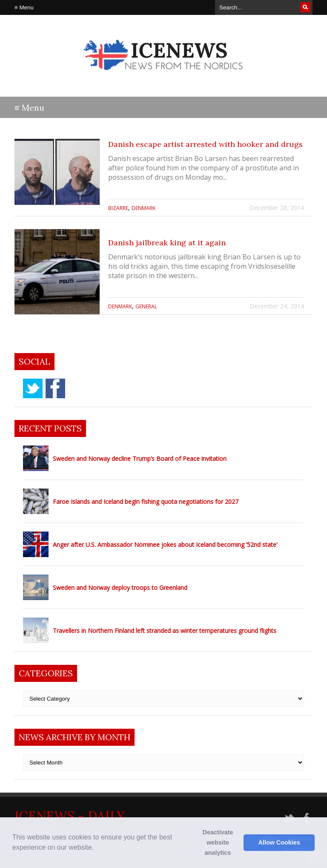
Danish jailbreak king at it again (167, 243)
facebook (55, 388)
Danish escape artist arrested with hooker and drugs (205, 144)
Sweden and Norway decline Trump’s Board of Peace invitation (140, 458)
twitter (33, 388)
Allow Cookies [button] (279, 842)
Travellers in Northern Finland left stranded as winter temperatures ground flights (165, 631)
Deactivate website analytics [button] (218, 842)
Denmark (143, 208)
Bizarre (118, 208)
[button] (97, 848)
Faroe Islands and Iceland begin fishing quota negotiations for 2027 (146, 502)
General (146, 306)
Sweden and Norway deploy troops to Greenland (120, 588)
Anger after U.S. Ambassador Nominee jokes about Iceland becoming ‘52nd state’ (165, 545)
